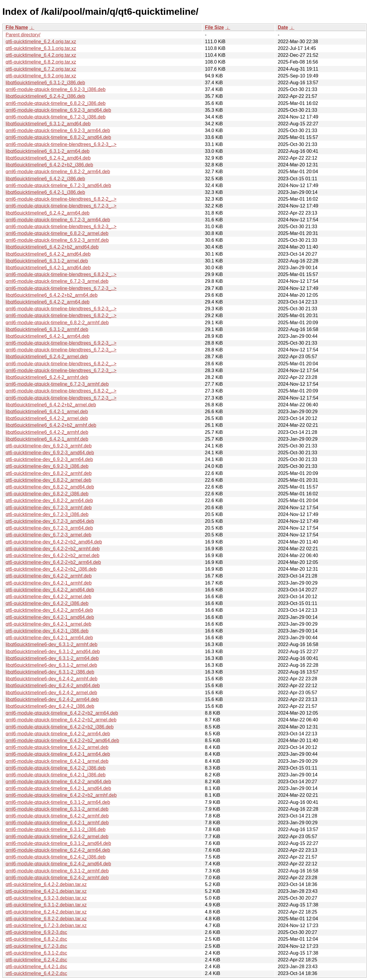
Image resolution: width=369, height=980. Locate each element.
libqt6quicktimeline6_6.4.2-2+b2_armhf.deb (51, 425)
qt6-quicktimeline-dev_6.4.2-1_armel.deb (48, 624)
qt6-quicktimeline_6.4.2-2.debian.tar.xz (46, 884)
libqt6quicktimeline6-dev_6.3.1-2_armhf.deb (51, 644)
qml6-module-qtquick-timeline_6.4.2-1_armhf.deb (57, 823)
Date (283, 27)
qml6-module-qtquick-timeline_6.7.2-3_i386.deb (56, 117)
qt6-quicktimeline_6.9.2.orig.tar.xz (41, 76)
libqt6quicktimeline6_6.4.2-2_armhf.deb (47, 432)
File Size (214, 27)
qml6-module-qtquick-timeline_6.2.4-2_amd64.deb (58, 864)
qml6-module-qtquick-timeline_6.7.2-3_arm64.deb (58, 220)
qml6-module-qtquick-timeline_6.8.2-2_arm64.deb (58, 172)
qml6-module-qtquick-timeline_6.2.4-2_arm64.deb (58, 850)
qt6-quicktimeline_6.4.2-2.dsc (36, 973)
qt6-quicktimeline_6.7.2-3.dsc (36, 946)
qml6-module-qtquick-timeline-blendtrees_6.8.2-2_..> (61, 199)
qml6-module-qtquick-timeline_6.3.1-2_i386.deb (56, 829)
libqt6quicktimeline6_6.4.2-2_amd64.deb (48, 254)
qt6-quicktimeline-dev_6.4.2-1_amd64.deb (50, 617)
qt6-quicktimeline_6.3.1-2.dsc (36, 953)
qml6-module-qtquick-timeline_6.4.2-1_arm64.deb (58, 754)
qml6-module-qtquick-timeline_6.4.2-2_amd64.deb (58, 782)
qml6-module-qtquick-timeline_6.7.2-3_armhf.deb (57, 384)
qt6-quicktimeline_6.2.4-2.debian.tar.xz (46, 912)
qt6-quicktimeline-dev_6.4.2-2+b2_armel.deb (52, 555)
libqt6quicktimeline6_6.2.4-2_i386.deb (45, 96)
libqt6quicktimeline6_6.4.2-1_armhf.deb (47, 439)
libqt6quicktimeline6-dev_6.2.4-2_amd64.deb (53, 685)
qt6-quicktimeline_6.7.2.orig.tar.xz (41, 69)
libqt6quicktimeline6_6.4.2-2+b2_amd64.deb (52, 247)
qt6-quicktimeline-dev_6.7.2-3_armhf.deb (49, 508)
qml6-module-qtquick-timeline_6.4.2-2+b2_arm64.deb (62, 713)
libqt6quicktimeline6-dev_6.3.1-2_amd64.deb (53, 652)
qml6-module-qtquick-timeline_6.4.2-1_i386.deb (56, 775)
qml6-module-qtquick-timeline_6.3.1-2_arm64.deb (58, 802)
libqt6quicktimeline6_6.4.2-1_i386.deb (45, 192)
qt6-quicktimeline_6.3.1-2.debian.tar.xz (46, 905)
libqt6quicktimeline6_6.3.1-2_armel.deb (47, 261)
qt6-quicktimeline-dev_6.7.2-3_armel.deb (48, 535)
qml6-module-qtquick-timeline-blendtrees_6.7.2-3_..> (61, 206)
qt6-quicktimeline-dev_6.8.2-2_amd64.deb (50, 487)
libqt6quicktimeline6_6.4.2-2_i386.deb (45, 179)
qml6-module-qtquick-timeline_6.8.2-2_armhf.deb (57, 323)
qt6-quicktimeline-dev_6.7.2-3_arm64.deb (49, 528)
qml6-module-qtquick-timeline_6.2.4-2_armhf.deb (57, 878)
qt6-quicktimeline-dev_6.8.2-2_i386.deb (47, 494)
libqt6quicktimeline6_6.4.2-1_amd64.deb (48, 268)
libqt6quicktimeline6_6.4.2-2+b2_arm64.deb (52, 295)
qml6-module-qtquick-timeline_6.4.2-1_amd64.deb (58, 788)
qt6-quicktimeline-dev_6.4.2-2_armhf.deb (49, 576)
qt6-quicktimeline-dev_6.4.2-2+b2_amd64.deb (54, 542)
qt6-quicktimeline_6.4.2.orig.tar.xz (41, 55)
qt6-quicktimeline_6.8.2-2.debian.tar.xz (46, 919)
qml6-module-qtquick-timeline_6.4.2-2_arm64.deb (58, 734)
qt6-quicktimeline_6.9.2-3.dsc (36, 932)
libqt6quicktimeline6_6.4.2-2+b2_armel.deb (51, 405)
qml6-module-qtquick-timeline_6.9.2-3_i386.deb (56, 89)
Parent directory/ (23, 35)
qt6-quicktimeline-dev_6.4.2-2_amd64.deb (50, 590)
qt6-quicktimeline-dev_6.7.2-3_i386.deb (47, 514)
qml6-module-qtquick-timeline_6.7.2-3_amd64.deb (58, 185)
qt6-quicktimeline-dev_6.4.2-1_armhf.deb (49, 583)
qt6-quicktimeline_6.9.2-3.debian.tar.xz (46, 898)
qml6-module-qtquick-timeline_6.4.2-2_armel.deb (57, 747)
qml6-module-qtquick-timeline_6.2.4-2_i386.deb (56, 857)
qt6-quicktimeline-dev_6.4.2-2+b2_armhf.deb (53, 549)
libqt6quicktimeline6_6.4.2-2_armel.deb (47, 418)
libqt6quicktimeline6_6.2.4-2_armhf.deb (47, 377)
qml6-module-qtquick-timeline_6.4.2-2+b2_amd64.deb (62, 740)
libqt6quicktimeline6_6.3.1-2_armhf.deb (47, 329)
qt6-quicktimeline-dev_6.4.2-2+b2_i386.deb (51, 569)
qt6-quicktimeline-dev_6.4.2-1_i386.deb (47, 631)
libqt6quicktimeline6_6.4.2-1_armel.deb (47, 412)
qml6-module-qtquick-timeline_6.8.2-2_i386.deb (56, 103)
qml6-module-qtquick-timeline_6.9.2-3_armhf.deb (57, 240)
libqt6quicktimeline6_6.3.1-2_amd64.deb (48, 124)
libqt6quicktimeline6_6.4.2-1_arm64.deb (48, 336)
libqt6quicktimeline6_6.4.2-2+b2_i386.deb (49, 165)
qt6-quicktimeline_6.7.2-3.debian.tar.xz (46, 925)
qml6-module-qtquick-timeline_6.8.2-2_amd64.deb (58, 137)
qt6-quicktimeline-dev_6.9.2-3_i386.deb (47, 466)
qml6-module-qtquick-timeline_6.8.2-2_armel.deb (57, 233)
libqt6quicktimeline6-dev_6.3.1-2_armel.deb (51, 665)
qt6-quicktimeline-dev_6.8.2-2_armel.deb (48, 480)
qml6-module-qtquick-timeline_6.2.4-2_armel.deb (57, 837)
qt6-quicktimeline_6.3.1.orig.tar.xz (41, 48)
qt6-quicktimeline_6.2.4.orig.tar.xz (41, 42)
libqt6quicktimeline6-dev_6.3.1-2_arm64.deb (52, 658)
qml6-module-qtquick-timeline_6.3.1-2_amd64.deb (58, 843)
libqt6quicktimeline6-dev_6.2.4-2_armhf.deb (51, 679)
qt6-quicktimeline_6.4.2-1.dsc (36, 967)
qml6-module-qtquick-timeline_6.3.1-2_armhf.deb (57, 871)
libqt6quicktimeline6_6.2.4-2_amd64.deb (48, 158)
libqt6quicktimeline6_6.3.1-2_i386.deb (45, 83)
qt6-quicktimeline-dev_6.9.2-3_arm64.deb (49, 459)
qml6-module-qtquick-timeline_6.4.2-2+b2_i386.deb (60, 727)
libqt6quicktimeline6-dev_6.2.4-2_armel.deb (51, 693)
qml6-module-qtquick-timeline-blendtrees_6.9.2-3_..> (61, 144)
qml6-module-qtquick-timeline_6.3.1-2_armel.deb (57, 809)
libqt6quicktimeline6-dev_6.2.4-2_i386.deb (50, 706)
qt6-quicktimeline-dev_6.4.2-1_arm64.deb (49, 638)
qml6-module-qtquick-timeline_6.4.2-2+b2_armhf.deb (61, 795)
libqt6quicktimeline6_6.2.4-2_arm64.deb (48, 213)
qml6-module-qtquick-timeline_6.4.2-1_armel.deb (57, 761)
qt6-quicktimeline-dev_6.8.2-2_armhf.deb (49, 473)
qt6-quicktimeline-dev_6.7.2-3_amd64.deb (50, 521)
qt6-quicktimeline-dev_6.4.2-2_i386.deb (47, 603)
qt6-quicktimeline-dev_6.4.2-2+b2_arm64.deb (53, 562)
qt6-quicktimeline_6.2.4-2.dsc (36, 960)
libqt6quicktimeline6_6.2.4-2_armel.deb (47, 357)
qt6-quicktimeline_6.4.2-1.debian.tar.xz (46, 891)
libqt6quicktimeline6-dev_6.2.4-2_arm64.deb (52, 699)
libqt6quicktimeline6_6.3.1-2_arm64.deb (48, 151)
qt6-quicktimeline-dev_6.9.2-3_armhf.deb (49, 446)
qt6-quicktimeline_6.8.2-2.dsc (36, 939)
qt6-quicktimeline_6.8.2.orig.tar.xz (41, 62)
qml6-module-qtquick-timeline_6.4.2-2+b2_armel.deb (61, 720)
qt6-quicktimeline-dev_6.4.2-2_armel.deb (48, 597)
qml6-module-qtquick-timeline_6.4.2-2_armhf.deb (57, 816)
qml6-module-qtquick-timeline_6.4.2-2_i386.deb (56, 768)
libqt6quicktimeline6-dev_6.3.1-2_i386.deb (50, 672)
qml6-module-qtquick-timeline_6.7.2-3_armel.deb (57, 281)
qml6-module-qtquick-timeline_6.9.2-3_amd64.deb (58, 110)
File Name (17, 27)
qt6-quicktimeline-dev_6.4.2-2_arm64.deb (49, 610)
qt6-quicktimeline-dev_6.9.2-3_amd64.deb (50, 453)
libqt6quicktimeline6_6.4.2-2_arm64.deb (48, 302)
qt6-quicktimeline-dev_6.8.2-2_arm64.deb (49, 500)
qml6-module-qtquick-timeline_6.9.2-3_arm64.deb (58, 130)
